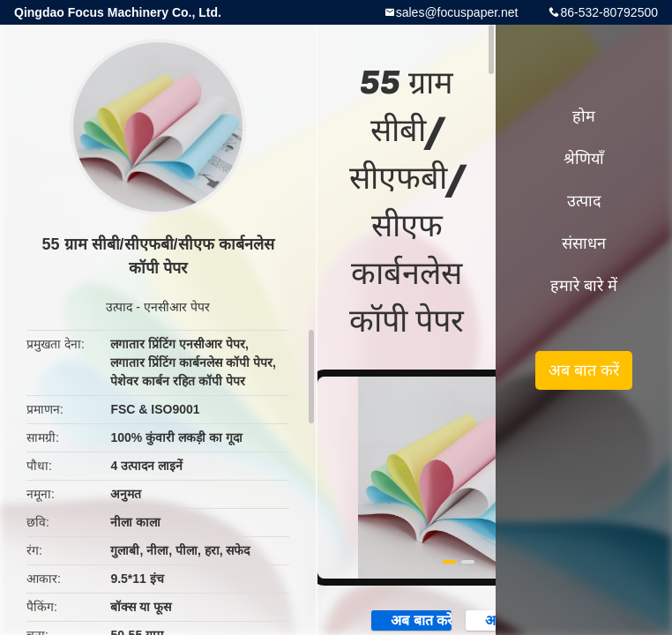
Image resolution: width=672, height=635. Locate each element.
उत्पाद (119, 307)
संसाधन (584, 243)
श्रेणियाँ (584, 159)
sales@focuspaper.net (457, 12)
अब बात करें (412, 619)
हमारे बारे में (584, 286)
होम (584, 116)
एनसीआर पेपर (177, 307)
